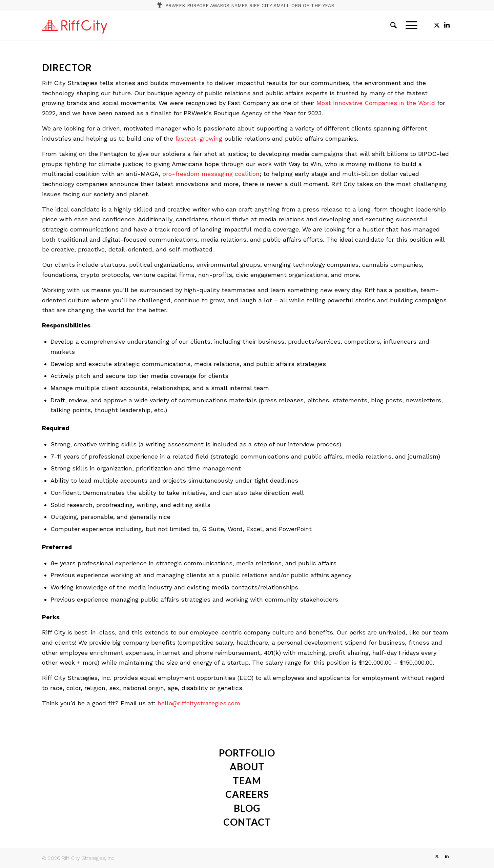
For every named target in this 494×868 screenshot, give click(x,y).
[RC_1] (75, 25)
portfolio (247, 753)
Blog (247, 808)
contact (247, 822)
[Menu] (409, 25)
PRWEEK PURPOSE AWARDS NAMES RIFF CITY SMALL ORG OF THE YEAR (250, 5)
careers (247, 794)
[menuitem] (394, 25)
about (247, 767)
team (247, 781)
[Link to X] (437, 25)
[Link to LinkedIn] (447, 25)
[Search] (394, 25)
